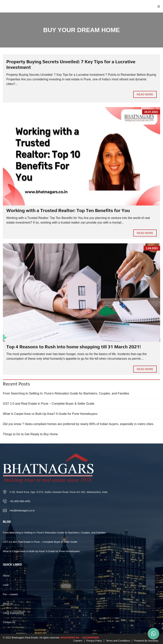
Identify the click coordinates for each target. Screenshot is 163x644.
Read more (145, 94)
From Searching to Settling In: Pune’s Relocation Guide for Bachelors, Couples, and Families (66, 393)
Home (6, 576)
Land (6, 585)
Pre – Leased (10, 594)
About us (8, 604)
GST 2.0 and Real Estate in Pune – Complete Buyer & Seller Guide (49, 404)
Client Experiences (13, 613)
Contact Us (9, 622)
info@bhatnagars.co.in (22, 510)
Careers (78, 641)
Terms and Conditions (118, 641)
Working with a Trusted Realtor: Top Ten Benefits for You (68, 210)
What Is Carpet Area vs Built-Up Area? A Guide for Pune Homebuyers (50, 414)
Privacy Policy (94, 641)
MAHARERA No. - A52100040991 (80, 638)
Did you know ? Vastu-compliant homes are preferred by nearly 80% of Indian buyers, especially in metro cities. (79, 424)
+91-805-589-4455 (20, 501)
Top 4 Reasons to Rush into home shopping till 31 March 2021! (74, 347)
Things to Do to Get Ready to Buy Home (30, 434)
